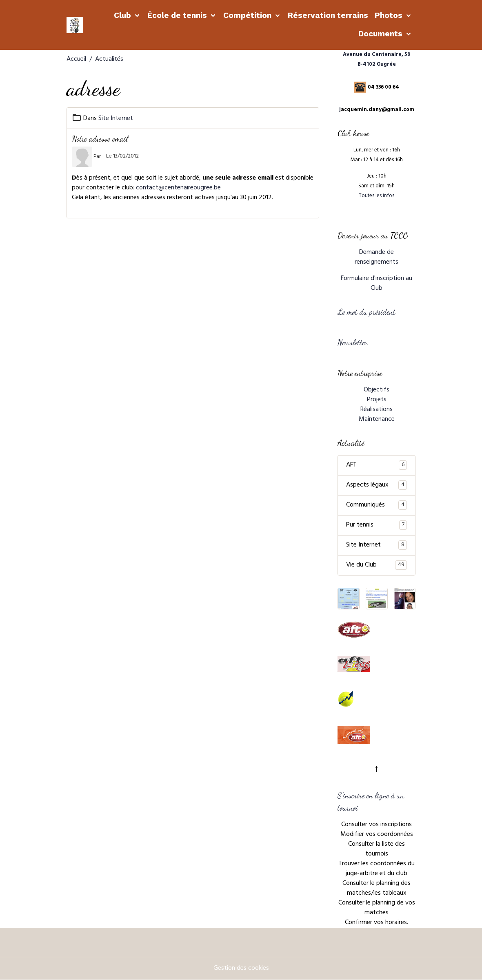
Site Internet (116, 119)
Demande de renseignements (376, 258)
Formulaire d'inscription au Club (376, 284)
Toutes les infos (376, 196)
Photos (390, 15)
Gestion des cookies (241, 969)
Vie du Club (376, 565)
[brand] (75, 25)
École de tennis (178, 15)
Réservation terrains (328, 15)
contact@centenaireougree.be (178, 188)
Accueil (76, 60)
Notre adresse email (100, 139)
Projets (377, 400)
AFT (376, 465)
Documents (381, 34)
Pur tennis (376, 525)
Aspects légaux (376, 485)
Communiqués (376, 505)
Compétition (248, 15)
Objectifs (376, 390)
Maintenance (377, 420)
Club (123, 15)
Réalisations (376, 410)
